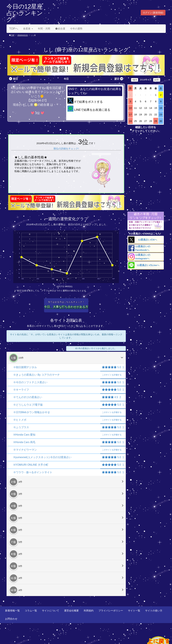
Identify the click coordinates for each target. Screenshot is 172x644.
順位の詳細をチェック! (66, 148)
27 (146, 121)
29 (156, 121)
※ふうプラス (21, 427)
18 (136, 114)
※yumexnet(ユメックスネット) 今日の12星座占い (42, 457)
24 (130, 121)
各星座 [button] (28, 29)
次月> (157, 80)
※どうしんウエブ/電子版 (28, 405)
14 (151, 108)
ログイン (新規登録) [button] (153, 13)
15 (156, 108)
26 (140, 121)
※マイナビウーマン (25, 450)
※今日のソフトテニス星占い (30, 382)
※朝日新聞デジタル (25, 367)
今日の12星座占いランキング (25, 13)
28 (151, 121)
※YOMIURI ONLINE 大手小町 (31, 465)
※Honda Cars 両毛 (24, 442)
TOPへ (14, 29)
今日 (66, 79)
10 (130, 108)
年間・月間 (44, 29)
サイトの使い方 (154, 611)
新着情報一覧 (12, 611)
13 (146, 108)
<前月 (135, 80)
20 (146, 114)
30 (161, 121)
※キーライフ (21, 390)
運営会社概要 (71, 611)
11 (136, 108)
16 (161, 108)
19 (140, 114)
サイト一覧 (134, 611)
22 (156, 114)
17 (130, 114)
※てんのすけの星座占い (28, 397)
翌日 (119, 79)
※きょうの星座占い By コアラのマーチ (37, 375)
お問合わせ (11, 619)
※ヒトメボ (20, 420)
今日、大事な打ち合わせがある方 (66, 307)
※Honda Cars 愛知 (24, 435)
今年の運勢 (76, 29)
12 (140, 108)
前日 (13, 79)
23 (161, 114)
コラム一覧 (31, 611)
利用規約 (89, 611)
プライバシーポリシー (111, 611)
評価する (112, 375)
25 (136, 121)
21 (151, 114)
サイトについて (51, 611)
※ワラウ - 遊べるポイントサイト (33, 472)
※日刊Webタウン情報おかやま (32, 412)
